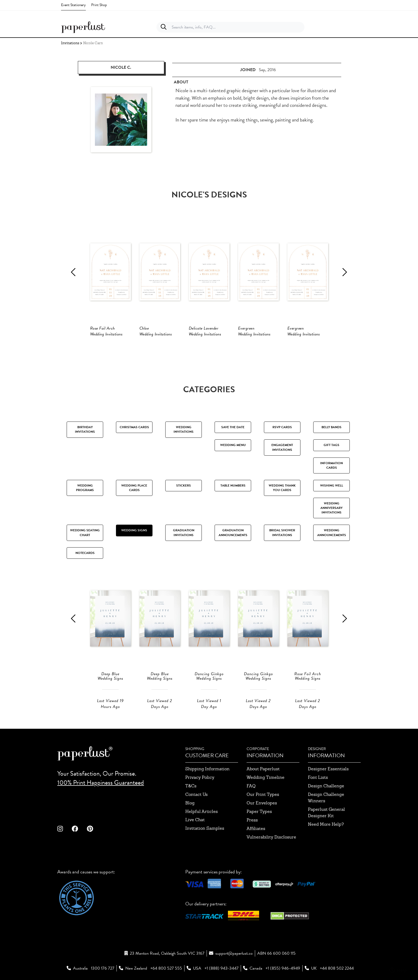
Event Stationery (73, 5)
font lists (318, 777)
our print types (263, 794)
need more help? (326, 824)
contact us (196, 794)
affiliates (256, 829)
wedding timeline (266, 777)
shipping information (207, 769)
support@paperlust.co (234, 953)
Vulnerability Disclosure (271, 837)
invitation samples (205, 828)
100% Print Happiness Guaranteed (101, 783)
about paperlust (263, 769)
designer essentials (328, 769)
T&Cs (191, 786)
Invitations (70, 43)
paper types (259, 811)
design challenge (326, 786)
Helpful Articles (202, 811)
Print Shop (99, 5)
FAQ (251, 786)
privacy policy (200, 777)
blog (190, 803)
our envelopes (262, 803)
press (252, 820)
